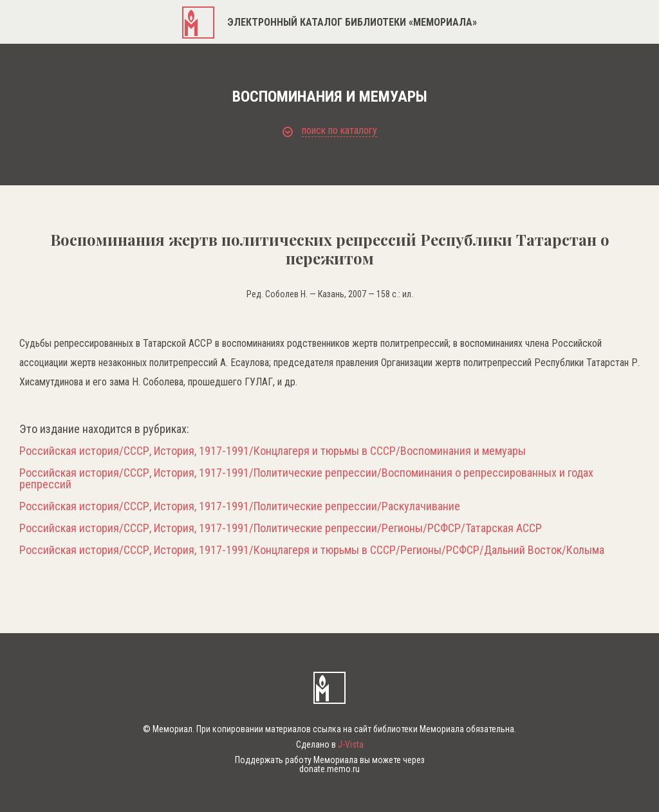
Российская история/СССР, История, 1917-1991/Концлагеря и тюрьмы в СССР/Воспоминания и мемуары (273, 451)
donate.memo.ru (329, 769)
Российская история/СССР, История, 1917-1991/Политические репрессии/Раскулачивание (240, 506)
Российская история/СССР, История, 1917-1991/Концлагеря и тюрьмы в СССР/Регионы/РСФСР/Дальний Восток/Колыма (312, 550)
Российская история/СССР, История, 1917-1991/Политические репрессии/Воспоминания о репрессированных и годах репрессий (306, 479)
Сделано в (330, 744)
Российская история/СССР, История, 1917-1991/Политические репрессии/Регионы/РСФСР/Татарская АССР (281, 528)
